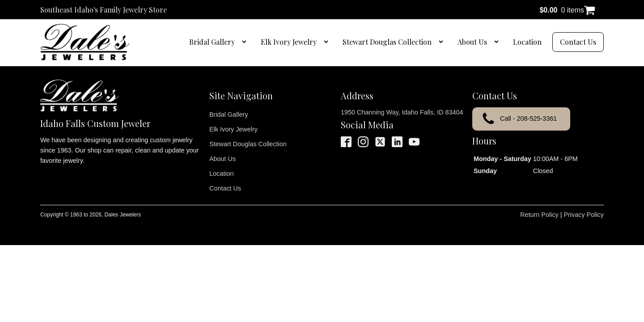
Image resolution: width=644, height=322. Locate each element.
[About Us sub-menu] (498, 42)
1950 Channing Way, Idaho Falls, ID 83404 (402, 112)
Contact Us (578, 42)
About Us (472, 42)
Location (527, 42)
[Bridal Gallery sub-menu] (246, 42)
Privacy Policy (584, 215)
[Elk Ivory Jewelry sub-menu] (328, 42)
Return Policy (539, 215)
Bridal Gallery (212, 42)
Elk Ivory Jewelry (289, 42)
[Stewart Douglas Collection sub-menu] (443, 42)
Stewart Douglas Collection (387, 42)
